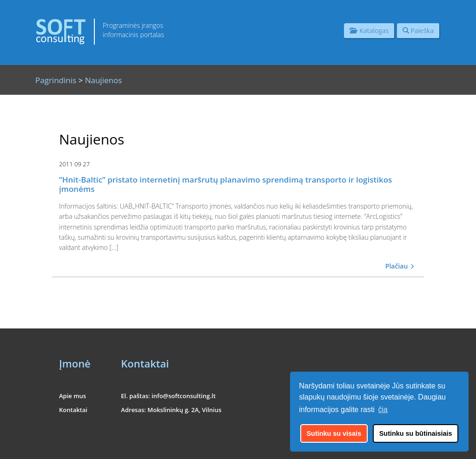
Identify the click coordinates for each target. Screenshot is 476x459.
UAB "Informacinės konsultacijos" (379, 446)
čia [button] (383, 410)
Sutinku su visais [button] (334, 433)
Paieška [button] (418, 30)
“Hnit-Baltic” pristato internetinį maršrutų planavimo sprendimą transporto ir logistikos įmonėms (225, 184)
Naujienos (104, 80)
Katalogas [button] (369, 30)
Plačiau (400, 266)
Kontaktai (73, 410)
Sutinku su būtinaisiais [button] (416, 433)
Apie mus (73, 396)
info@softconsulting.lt (184, 396)
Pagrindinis (56, 80)
